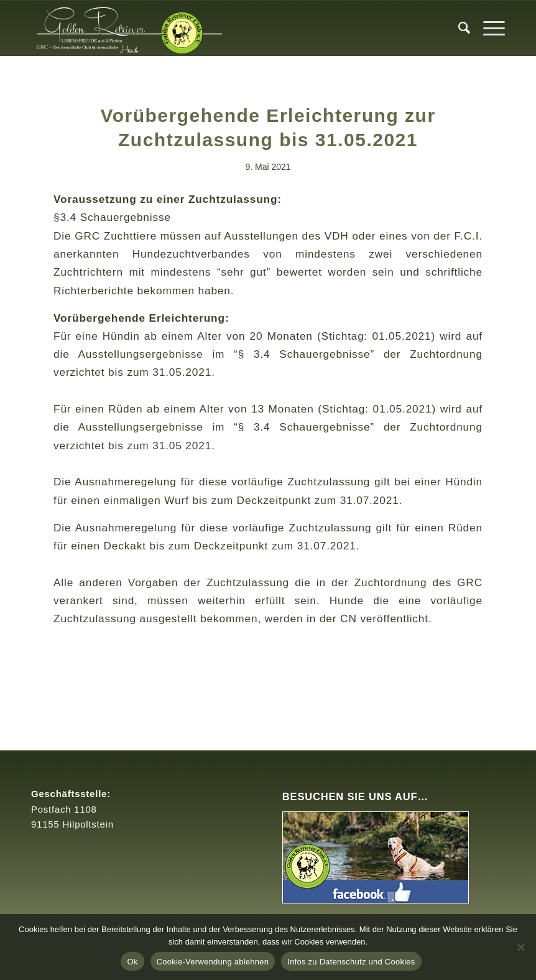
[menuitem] (458, 28)
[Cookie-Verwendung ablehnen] (520, 947)
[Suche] (458, 28)
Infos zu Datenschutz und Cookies (351, 962)
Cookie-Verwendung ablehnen (213, 962)
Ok (132, 962)
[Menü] (488, 28)
